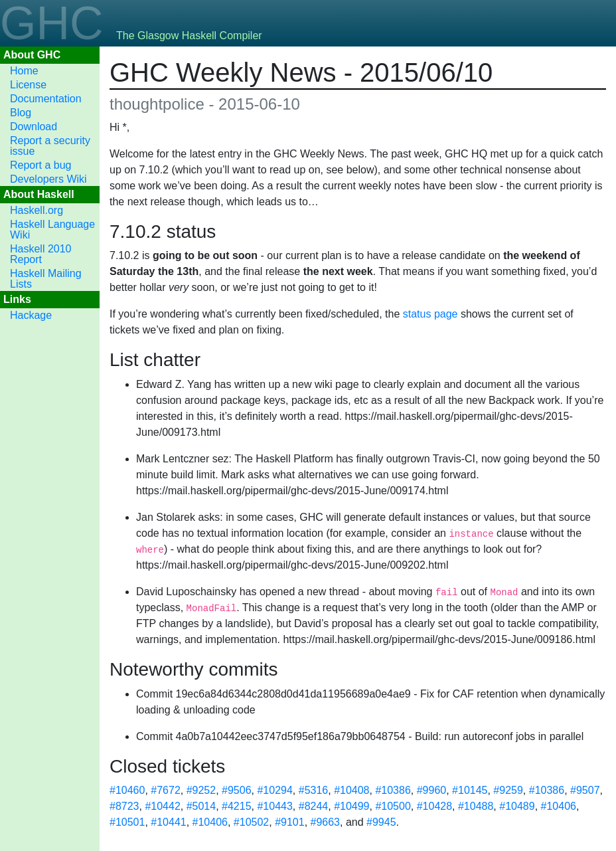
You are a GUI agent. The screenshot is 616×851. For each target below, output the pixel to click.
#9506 (237, 790)
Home (24, 71)
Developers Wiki (48, 179)
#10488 (476, 806)
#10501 (127, 822)
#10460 (127, 790)
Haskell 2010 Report (41, 254)
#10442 (162, 806)
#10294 (274, 790)
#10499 (351, 806)
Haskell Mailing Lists (46, 279)
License (28, 85)
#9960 (432, 790)
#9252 (201, 790)
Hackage (31, 315)
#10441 (168, 822)
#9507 (585, 790)
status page (430, 314)
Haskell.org (37, 210)
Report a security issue (50, 146)
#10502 (251, 822)
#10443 (274, 806)
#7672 (166, 790)
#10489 (517, 806)
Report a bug (41, 165)
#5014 (201, 806)
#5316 (314, 790)
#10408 (351, 790)
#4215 (237, 806)
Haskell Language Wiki (52, 230)
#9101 (290, 822)
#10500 (393, 806)
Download (34, 127)
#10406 (559, 806)
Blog (21, 113)
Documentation (46, 99)
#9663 (326, 822)
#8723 (124, 806)
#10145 (470, 790)
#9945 (381, 822)
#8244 (314, 806)
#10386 (393, 790)
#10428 (434, 806)
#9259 (508, 790)
